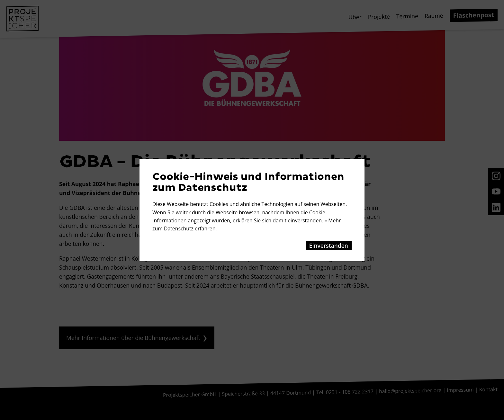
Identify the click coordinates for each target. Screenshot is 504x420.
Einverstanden (329, 246)
